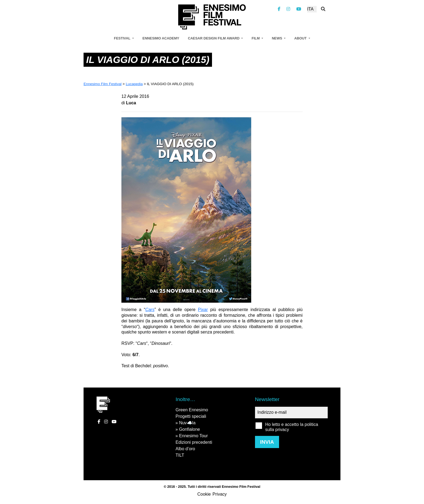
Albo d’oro (185, 449)
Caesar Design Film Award (214, 38)
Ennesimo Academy (161, 38)
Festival (122, 38)
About (301, 38)
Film (256, 38)
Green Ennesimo (192, 410)
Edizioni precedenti (194, 442)
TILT (180, 455)
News (277, 38)
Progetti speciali (191, 416)
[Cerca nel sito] (323, 9)
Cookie (204, 494)
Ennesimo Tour (193, 436)
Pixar (203, 310)
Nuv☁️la (187, 423)
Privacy (220, 494)
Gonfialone (189, 429)
